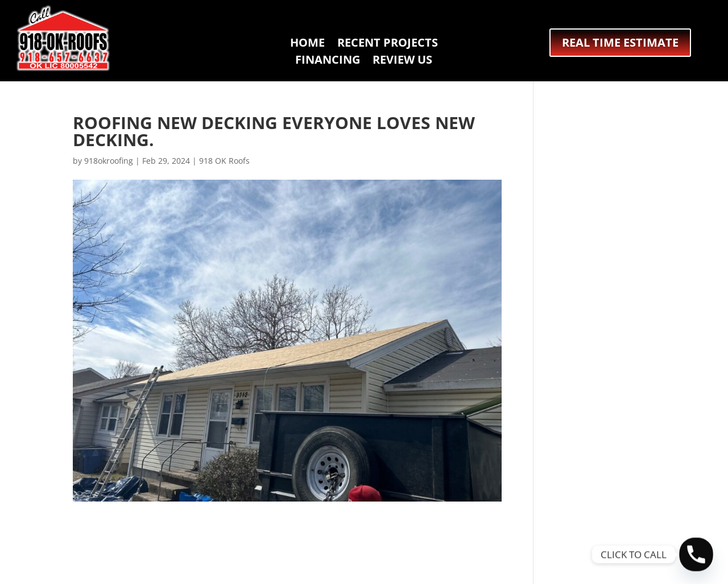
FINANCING (328, 61)
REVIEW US (402, 61)
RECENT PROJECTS (388, 44)
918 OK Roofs (224, 161)
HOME (307, 44)
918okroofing (109, 161)
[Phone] (696, 554)
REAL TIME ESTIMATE (620, 42)
